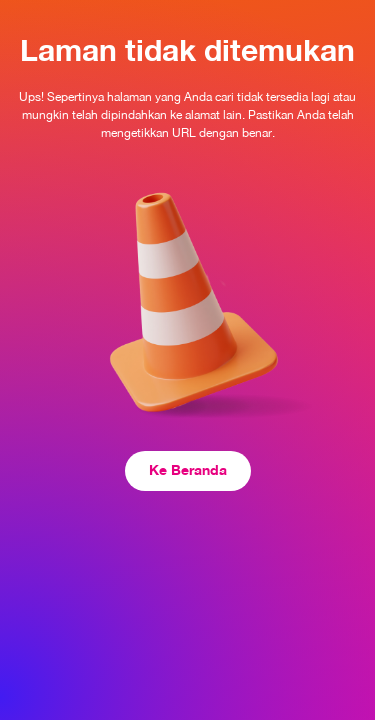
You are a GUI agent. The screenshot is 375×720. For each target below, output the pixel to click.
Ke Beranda (188, 469)
